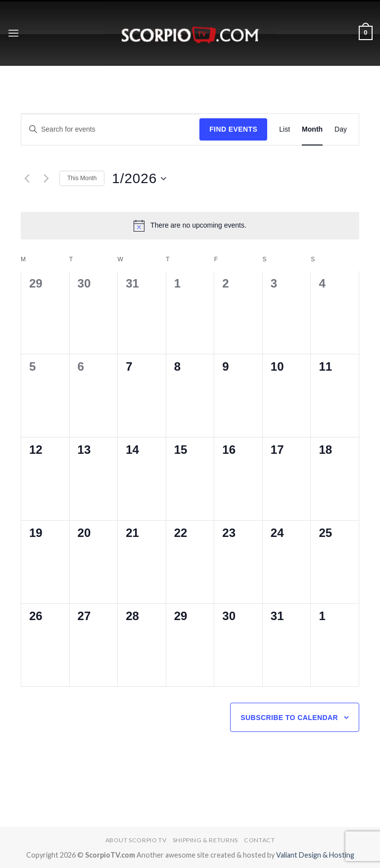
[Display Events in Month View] (312, 129)
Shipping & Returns (205, 840)
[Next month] (46, 179)
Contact (259, 840)
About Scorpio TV (136, 840)
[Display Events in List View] (285, 129)
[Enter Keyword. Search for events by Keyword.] (110, 129)
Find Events (233, 129)
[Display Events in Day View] (341, 129)
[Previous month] (27, 179)
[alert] (190, 226)
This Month (82, 178)
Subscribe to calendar (289, 718)
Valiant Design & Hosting (315, 855)
